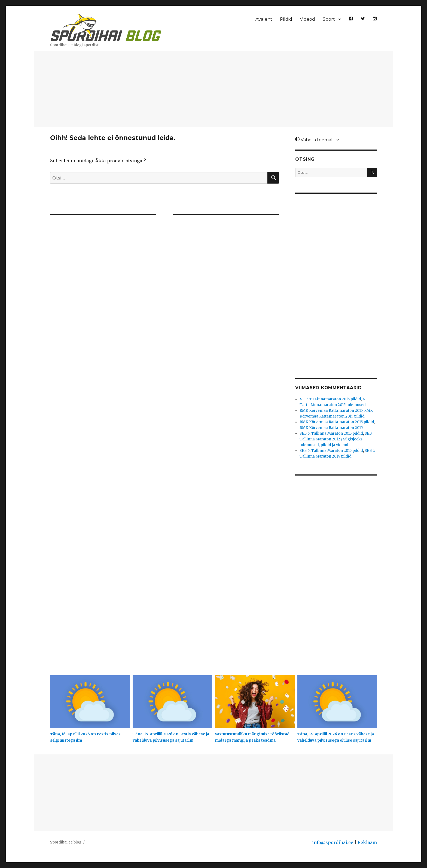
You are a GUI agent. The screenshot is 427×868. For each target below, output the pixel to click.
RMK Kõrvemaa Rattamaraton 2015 (331, 411)
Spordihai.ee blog (66, 842)
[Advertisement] (213, 90)
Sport (329, 19)
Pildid (286, 19)
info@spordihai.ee (333, 842)
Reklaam (367, 842)
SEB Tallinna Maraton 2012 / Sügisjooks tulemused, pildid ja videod (336, 439)
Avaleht (264, 19)
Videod (307, 19)
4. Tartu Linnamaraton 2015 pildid (330, 399)
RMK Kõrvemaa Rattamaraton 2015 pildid (337, 422)
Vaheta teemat (314, 140)
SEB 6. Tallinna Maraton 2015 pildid (331, 433)
